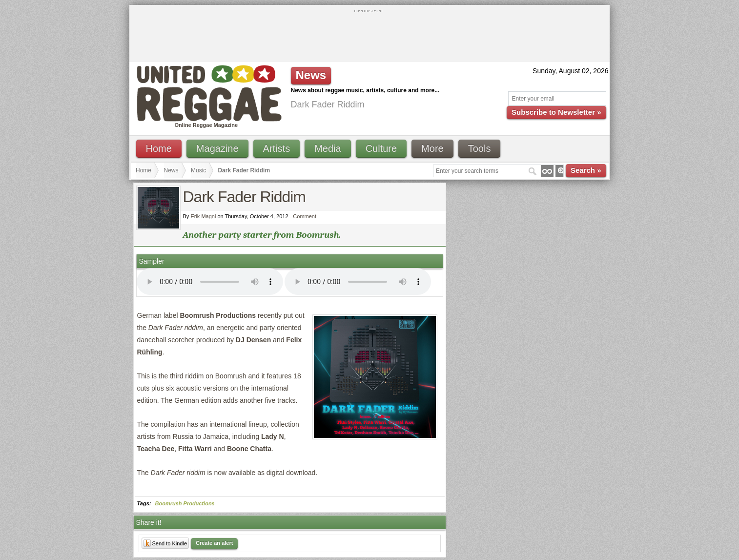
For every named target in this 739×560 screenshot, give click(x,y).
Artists (277, 148)
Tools (480, 148)
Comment (305, 216)
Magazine (217, 148)
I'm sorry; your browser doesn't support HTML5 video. (210, 282)
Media (328, 148)
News (171, 170)
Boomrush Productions (185, 503)
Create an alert (214, 543)
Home (159, 148)
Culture (381, 148)
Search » (586, 170)
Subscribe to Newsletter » (556, 112)
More (432, 148)
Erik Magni (203, 216)
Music (198, 170)
